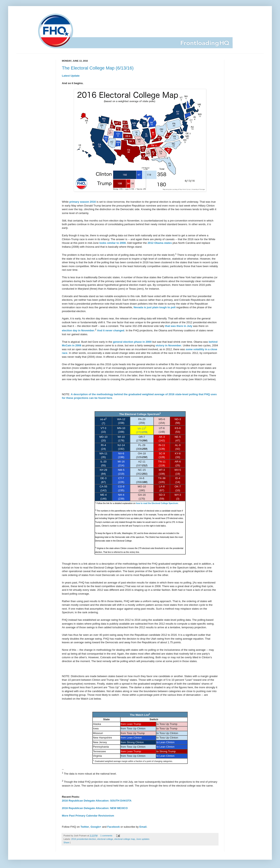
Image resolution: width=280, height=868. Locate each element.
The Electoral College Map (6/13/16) (98, 68)
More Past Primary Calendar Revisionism (88, 816)
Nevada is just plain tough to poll (155, 307)
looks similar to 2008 (113, 243)
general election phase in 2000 (132, 342)
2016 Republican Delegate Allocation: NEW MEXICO (95, 808)
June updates (143, 839)
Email (143, 827)
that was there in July (179, 326)
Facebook (114, 827)
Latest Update (71, 76)
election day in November (78, 330)
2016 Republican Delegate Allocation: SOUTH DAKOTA (97, 801)
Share (66, 842)
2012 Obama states (160, 243)
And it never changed (111, 330)
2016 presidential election (84, 839)
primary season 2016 (83, 202)
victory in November (169, 345)
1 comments (106, 836)
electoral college (105, 839)
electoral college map (125, 839)
